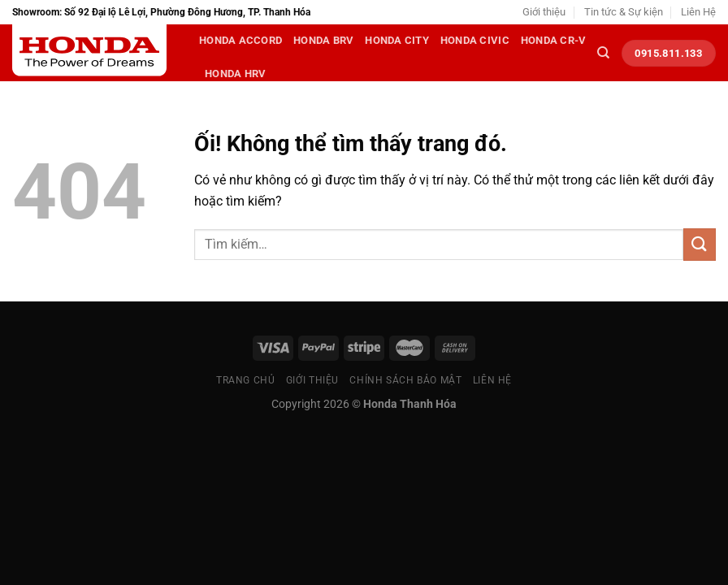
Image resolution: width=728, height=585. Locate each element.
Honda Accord (240, 40)
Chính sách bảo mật (405, 380)
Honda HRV (235, 74)
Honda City (397, 40)
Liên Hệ (698, 12)
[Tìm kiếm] (603, 53)
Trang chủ (246, 380)
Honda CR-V (554, 40)
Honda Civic (475, 40)
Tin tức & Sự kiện (624, 12)
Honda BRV (323, 40)
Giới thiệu (544, 12)
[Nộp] (700, 244)
